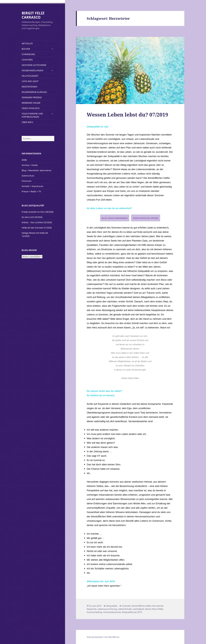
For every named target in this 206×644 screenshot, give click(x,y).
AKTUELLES (27, 43)
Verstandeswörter (112, 612)
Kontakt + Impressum (32, 186)
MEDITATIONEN (29, 87)
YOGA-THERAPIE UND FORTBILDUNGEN (32, 115)
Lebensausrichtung (107, 609)
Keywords (92, 609)
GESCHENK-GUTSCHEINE (34, 65)
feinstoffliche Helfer (141, 606)
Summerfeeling (94, 612)
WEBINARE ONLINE (31, 103)
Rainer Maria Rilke (154, 609)
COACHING (27, 60)
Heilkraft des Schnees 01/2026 (37, 228)
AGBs (24, 160)
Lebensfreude (125, 609)
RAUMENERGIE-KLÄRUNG (34, 92)
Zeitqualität (112, 606)
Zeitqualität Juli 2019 (132, 612)
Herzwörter (158, 606)
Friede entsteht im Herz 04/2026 (38, 212)
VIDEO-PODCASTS (31, 108)
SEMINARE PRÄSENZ (32, 97)
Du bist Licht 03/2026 (32, 217)
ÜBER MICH (27, 122)
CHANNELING (28, 54)
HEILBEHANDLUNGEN (32, 70)
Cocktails (126, 606)
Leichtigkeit (138, 609)
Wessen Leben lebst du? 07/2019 (127, 114)
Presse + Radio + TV (31, 191)
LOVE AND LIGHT (30, 81)
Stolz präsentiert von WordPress (103, 637)
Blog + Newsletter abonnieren (37, 170)
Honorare (27, 181)
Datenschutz (28, 176)
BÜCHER (26, 49)
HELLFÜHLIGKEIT (30, 76)
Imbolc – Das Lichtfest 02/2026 (37, 222)
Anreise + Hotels (30, 165)
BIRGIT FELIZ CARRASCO (33, 15)
